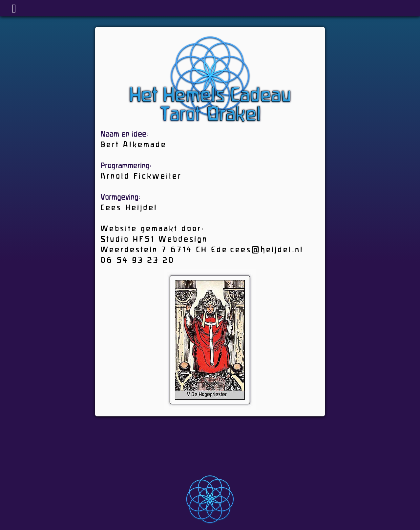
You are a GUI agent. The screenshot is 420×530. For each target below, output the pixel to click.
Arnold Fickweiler (141, 177)
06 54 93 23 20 (137, 261)
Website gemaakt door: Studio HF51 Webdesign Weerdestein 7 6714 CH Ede (164, 240)
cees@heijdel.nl (267, 250)
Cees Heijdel (129, 208)
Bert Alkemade (134, 145)
